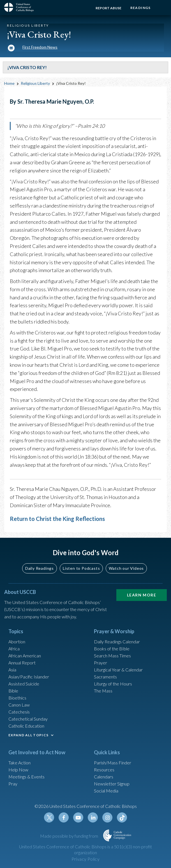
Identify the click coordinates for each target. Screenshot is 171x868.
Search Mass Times (112, 656)
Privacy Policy (86, 859)
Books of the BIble (112, 649)
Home (9, 83)
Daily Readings (40, 568)
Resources (104, 770)
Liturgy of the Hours (113, 684)
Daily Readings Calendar (117, 642)
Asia (12, 670)
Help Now (18, 770)
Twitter (49, 817)
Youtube (78, 817)
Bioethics (17, 698)
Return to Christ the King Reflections (57, 519)
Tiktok (122, 817)
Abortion (17, 642)
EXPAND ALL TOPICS (28, 735)
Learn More (142, 595)
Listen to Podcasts (81, 568)
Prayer (100, 663)
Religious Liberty (35, 83)
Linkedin (93, 817)
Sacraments (105, 677)
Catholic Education (26, 726)
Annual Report (22, 663)
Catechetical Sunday (28, 719)
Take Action (19, 763)
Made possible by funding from (70, 836)
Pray (13, 784)
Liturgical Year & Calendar (118, 670)
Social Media (106, 791)
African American (25, 656)
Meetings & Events (26, 777)
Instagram (107, 817)
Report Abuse (107, 8)
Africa (14, 649)
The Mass (103, 691)
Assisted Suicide (24, 684)
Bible (13, 691)
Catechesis (19, 712)
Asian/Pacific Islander (29, 677)
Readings (139, 8)
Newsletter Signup (112, 784)
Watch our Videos (126, 568)
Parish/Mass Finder (113, 763)
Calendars (104, 777)
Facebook (64, 817)
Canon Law (19, 705)
